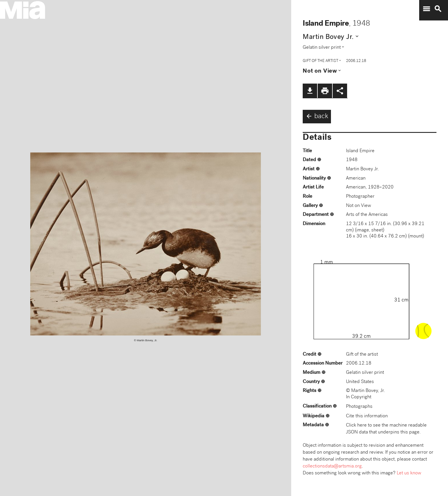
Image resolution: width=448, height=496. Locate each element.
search (438, 9)
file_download (310, 91)
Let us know (409, 473)
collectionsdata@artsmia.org (332, 466)
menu (426, 9)
